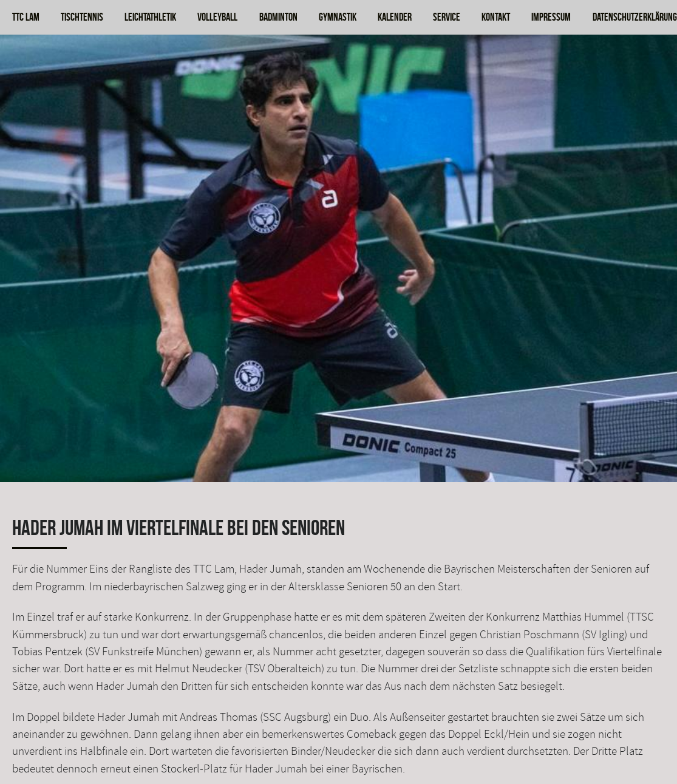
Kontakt (496, 17)
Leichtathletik (150, 17)
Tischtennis (82, 17)
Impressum (551, 17)
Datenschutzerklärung (635, 17)
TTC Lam (26, 17)
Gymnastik (338, 17)
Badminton (278, 17)
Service (447, 17)
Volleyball (217, 17)
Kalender (395, 17)
